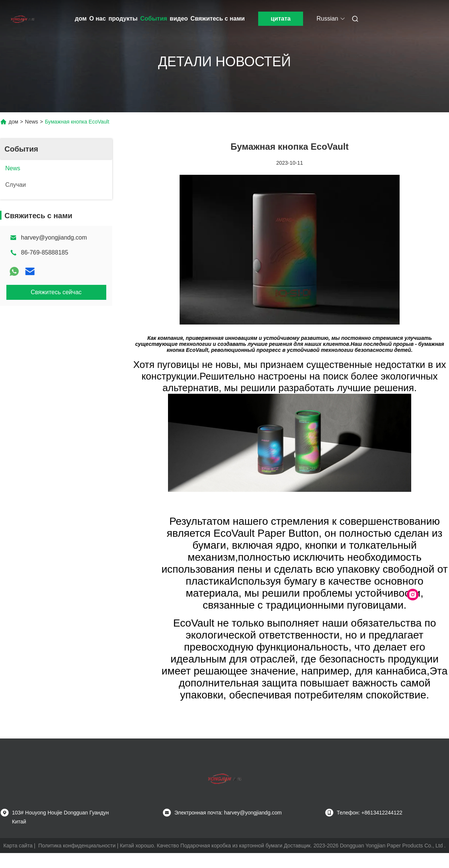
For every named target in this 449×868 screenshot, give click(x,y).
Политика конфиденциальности (77, 846)
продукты (123, 19)
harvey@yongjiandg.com (54, 237)
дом (81, 19)
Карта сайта (18, 846)
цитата (280, 19)
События (154, 19)
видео (179, 19)
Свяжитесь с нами (218, 19)
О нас (98, 19)
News (32, 122)
